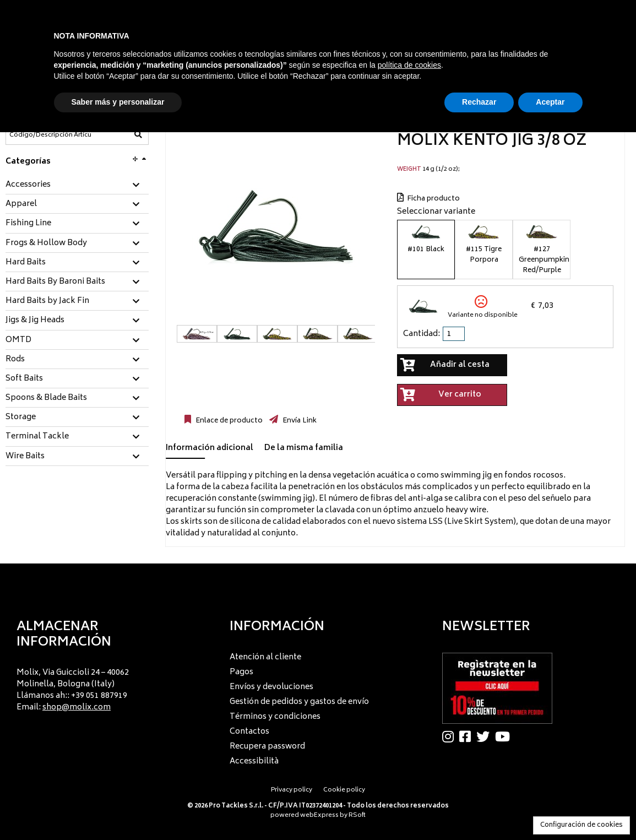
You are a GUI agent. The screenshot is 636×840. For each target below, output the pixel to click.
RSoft (357, 815)
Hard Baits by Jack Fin (47, 301)
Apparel (21, 204)
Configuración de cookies (581, 825)
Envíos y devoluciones (271, 687)
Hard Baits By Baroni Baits (55, 282)
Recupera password (267, 747)
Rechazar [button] (479, 102)
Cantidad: (422, 334)
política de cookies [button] (409, 65)
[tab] (77, 185)
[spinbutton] (455, 334)
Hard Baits (26, 263)
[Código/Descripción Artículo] (50, 135)
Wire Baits (25, 457)
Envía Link (299, 421)
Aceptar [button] (550, 102)
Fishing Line (28, 224)
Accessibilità (254, 762)
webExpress (319, 815)
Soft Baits (24, 379)
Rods (15, 360)
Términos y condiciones (275, 717)
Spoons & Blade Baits (46, 398)
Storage (21, 418)
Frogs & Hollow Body (46, 243)
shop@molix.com (77, 708)
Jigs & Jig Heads (35, 321)
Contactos (249, 732)
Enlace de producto (228, 421)
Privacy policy (292, 790)
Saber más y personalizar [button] (118, 102)
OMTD (18, 340)
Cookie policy (344, 790)
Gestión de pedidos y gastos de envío (299, 702)
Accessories (28, 185)
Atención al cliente (265, 657)
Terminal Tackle (37, 437)
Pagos (241, 672)
